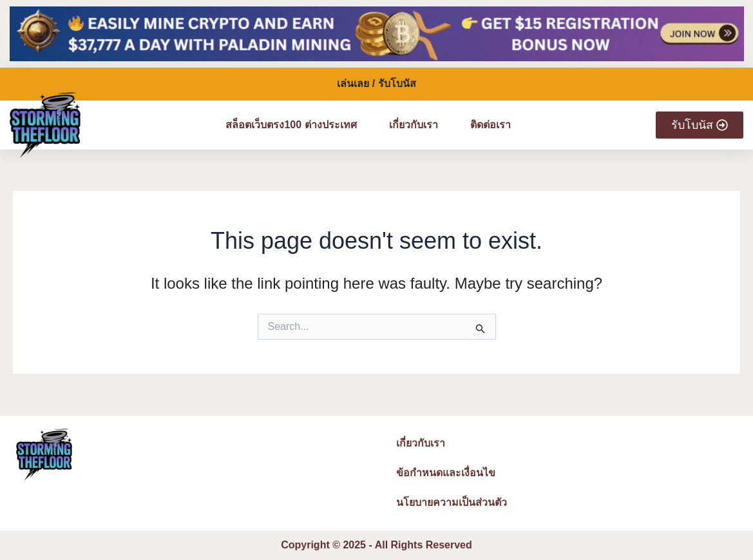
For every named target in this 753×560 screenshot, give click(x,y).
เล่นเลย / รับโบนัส (376, 83)
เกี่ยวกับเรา (414, 125)
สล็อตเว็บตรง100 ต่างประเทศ (291, 125)
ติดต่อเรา (491, 125)
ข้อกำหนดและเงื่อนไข (446, 473)
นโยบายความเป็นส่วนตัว (452, 502)
